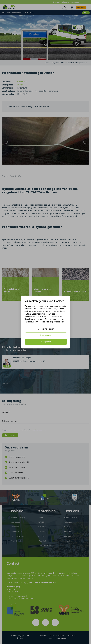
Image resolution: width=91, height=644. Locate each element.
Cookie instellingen (46, 329)
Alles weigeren (46, 335)
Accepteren (46, 342)
